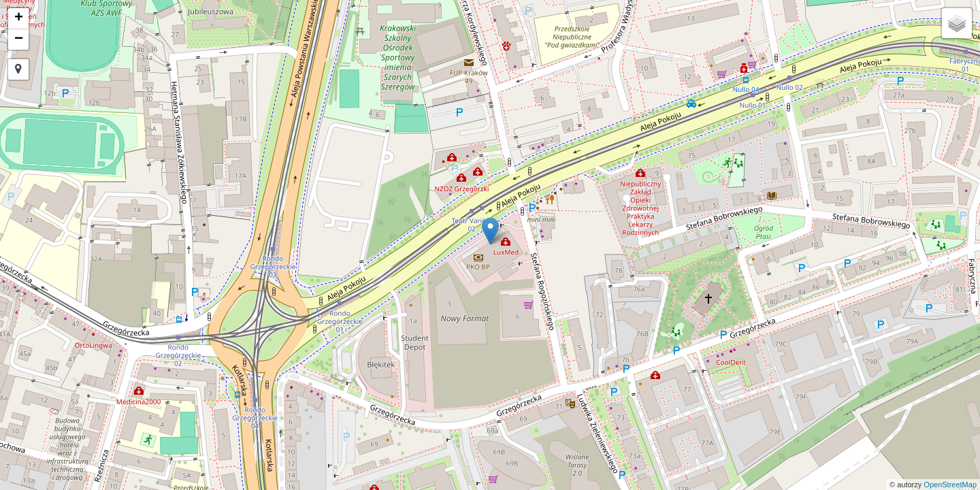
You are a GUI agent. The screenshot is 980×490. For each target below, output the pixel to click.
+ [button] (19, 18)
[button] (18, 69)
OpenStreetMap (950, 485)
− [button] (19, 39)
